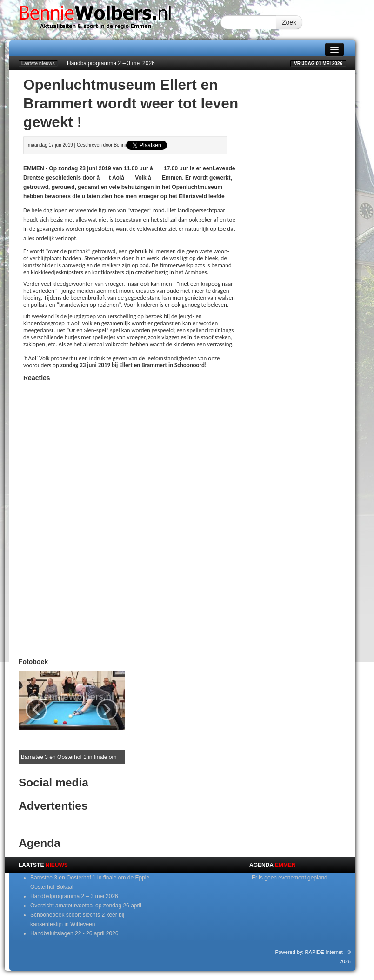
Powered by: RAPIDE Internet (309, 952)
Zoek (289, 22)
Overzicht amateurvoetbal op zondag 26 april (86, 906)
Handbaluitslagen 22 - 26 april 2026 (74, 933)
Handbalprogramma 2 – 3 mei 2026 (111, 63)
